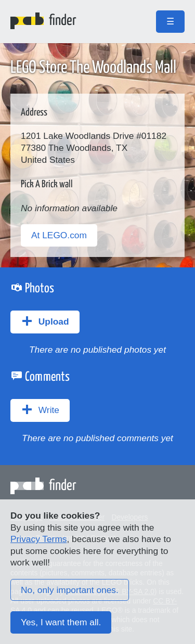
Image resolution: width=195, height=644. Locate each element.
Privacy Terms (38, 539)
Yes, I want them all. (61, 622)
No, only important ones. (70, 590)
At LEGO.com (59, 235)
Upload (45, 321)
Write (40, 409)
